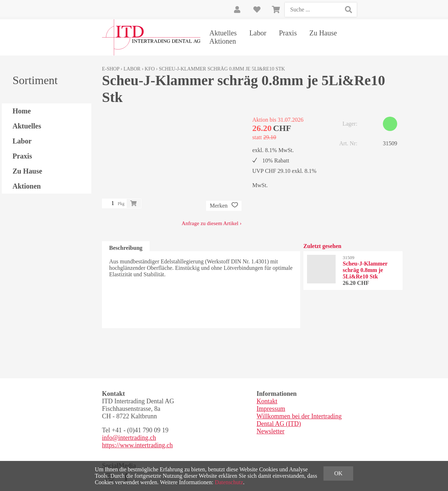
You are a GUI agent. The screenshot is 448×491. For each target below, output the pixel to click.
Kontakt (267, 401)
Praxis (288, 33)
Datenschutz (229, 482)
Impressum (271, 409)
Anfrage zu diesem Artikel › (212, 223)
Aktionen (223, 41)
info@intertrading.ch (129, 438)
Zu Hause (323, 33)
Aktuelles (223, 33)
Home (22, 111)
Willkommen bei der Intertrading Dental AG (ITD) (299, 420)
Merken (224, 206)
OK (338, 473)
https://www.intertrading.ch (137, 445)
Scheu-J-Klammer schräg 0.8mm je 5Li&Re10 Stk (222, 69)
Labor (258, 33)
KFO (150, 69)
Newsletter (271, 431)
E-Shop (111, 69)
